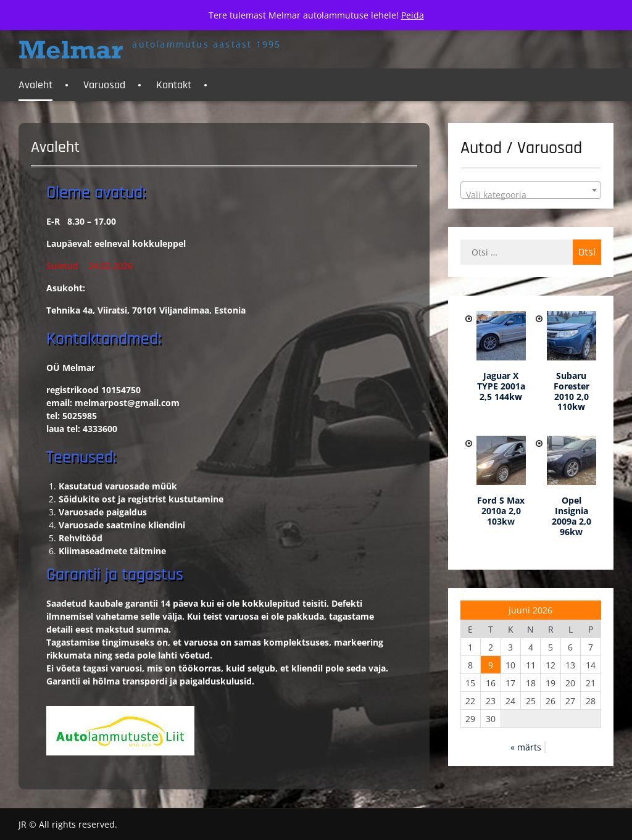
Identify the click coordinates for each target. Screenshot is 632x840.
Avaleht (35, 85)
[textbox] (531, 195)
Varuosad (104, 85)
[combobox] (531, 190)
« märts (526, 747)
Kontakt (174, 85)
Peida (413, 15)
